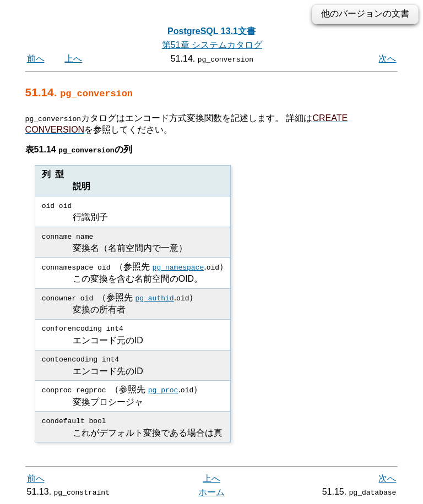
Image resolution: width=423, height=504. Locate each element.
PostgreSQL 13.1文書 (211, 31)
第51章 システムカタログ (212, 45)
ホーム (211, 492)
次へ (387, 59)
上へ (73, 59)
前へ (36, 59)
